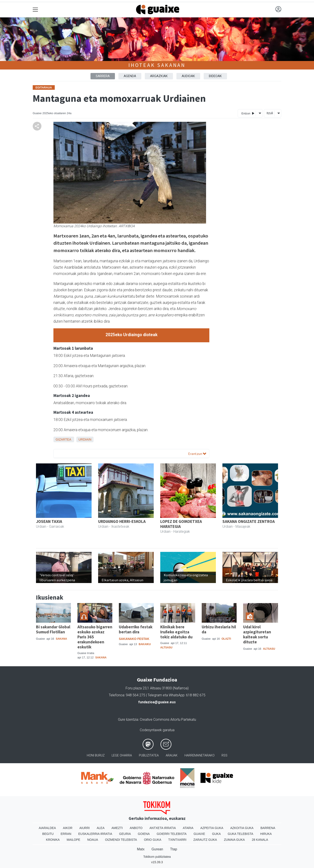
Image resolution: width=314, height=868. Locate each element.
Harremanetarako (200, 755)
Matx (141, 849)
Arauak (172, 755)
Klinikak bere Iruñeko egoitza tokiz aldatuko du (176, 632)
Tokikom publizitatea (157, 857)
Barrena (268, 828)
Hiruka (266, 834)
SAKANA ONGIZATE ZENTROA (249, 521)
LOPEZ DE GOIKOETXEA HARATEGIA (181, 524)
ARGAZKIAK (159, 76)
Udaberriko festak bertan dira (136, 629)
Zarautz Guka (205, 840)
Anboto (136, 828)
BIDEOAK (215, 76)
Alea (101, 828)
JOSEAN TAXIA (49, 521)
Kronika (53, 840)
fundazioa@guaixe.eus (157, 702)
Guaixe (199, 834)
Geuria (125, 834)
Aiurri (84, 828)
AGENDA (130, 76)
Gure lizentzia (128, 720)
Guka (217, 834)
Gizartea (63, 439)
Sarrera (103, 76)
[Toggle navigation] (35, 10)
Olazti (226, 639)
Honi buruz (96, 755)
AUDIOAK (188, 76)
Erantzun (197, 454)
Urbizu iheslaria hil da (219, 629)
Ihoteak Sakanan (157, 65)
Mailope (73, 840)
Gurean (157, 849)
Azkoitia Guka (242, 828)
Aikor (68, 828)
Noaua (93, 840)
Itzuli (270, 113)
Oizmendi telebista (121, 840)
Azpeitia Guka (212, 828)
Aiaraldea (47, 828)
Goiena (144, 834)
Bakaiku (145, 644)
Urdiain (85, 439)
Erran (66, 834)
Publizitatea (149, 755)
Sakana (61, 639)
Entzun (248, 113)
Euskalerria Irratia (95, 834)
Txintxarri (177, 840)
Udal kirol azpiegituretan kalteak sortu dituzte (257, 634)
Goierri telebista (172, 834)
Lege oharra (122, 755)
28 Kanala (260, 840)
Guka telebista (240, 834)
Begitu (48, 834)
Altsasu (166, 648)
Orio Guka (153, 840)
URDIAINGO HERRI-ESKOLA (122, 521)
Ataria (188, 828)
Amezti (117, 828)
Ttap (174, 849)
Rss (224, 755)
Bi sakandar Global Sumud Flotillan (53, 629)
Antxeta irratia (163, 828)
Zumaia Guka (234, 840)
